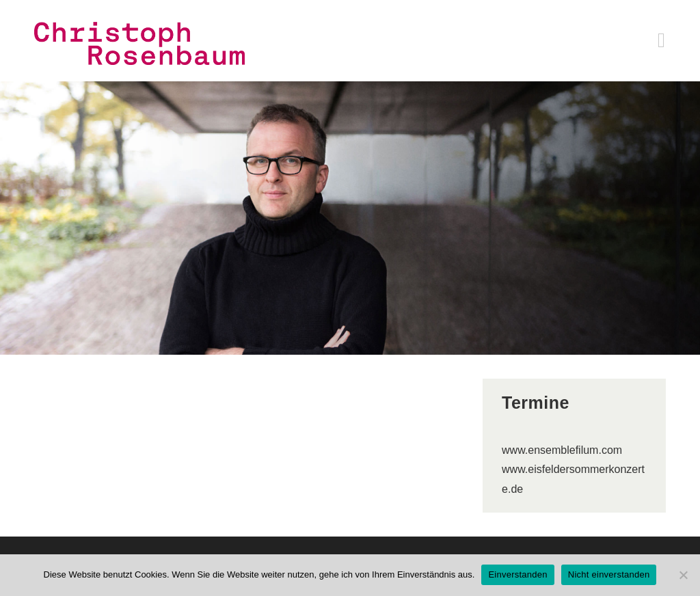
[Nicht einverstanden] (683, 575)
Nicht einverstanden (609, 574)
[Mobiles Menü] (662, 43)
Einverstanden (517, 574)
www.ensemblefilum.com (562, 450)
